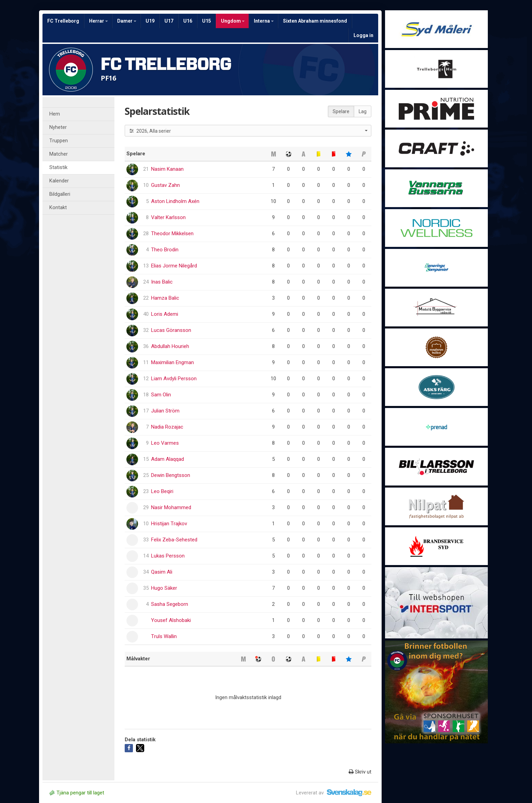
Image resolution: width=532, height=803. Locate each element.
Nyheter (58, 127)
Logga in (363, 35)
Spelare (341, 111)
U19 (150, 21)
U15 (207, 21)
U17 (169, 21)
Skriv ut (360, 772)
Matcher (59, 154)
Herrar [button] (98, 21)
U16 (188, 21)
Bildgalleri (60, 194)
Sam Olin (161, 395)
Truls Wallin (164, 636)
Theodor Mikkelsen (172, 233)
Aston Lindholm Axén (175, 201)
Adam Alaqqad (168, 459)
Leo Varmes (165, 443)
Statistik (58, 167)
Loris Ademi (165, 314)
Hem (55, 114)
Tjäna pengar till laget (77, 793)
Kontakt (58, 208)
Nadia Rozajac (167, 427)
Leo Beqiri (162, 491)
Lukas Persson (168, 556)
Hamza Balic (165, 298)
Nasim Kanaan (167, 169)
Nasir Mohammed (171, 507)
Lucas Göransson (171, 330)
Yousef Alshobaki (171, 620)
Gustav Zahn (165, 185)
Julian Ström (165, 411)
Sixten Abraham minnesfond (315, 21)
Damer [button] (127, 21)
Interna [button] (264, 21)
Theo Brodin (165, 250)
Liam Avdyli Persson (174, 379)
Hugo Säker (164, 588)
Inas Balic (162, 282)
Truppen (59, 141)
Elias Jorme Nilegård (174, 266)
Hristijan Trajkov (169, 524)
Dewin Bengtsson (171, 475)
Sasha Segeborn (170, 604)
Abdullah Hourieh (170, 346)
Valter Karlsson (168, 217)
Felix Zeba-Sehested (174, 540)
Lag (363, 111)
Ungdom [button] (233, 21)
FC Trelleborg (63, 21)
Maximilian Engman (172, 362)
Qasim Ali (162, 572)
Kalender (59, 181)
